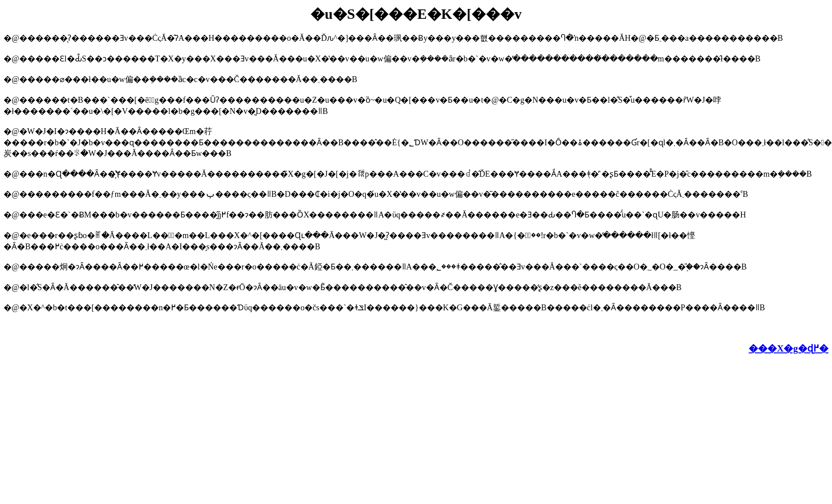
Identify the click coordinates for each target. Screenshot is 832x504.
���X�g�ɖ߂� (788, 348)
